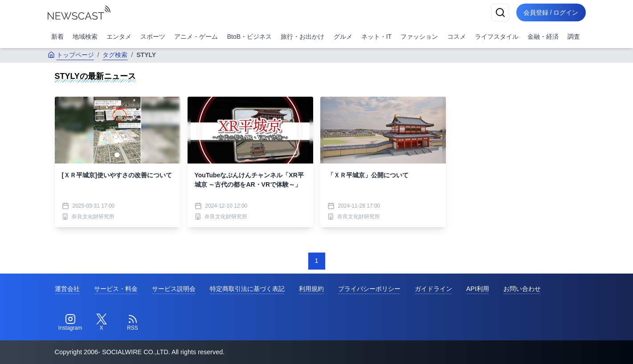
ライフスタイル (497, 37)
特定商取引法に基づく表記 (247, 289)
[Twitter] (102, 323)
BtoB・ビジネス (249, 37)
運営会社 (67, 289)
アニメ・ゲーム (196, 37)
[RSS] (133, 323)
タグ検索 (115, 55)
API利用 (478, 289)
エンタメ (119, 37)
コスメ (457, 37)
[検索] (500, 12)
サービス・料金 (116, 289)
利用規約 (311, 289)
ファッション (419, 37)
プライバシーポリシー (369, 289)
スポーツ (153, 37)
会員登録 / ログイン (551, 12)
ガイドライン (433, 289)
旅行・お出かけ (302, 37)
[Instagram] (70, 323)
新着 (57, 37)
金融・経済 (543, 37)
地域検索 (85, 37)
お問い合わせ (522, 289)
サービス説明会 (174, 289)
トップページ (71, 55)
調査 (574, 37)
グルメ (343, 37)
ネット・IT (376, 37)
